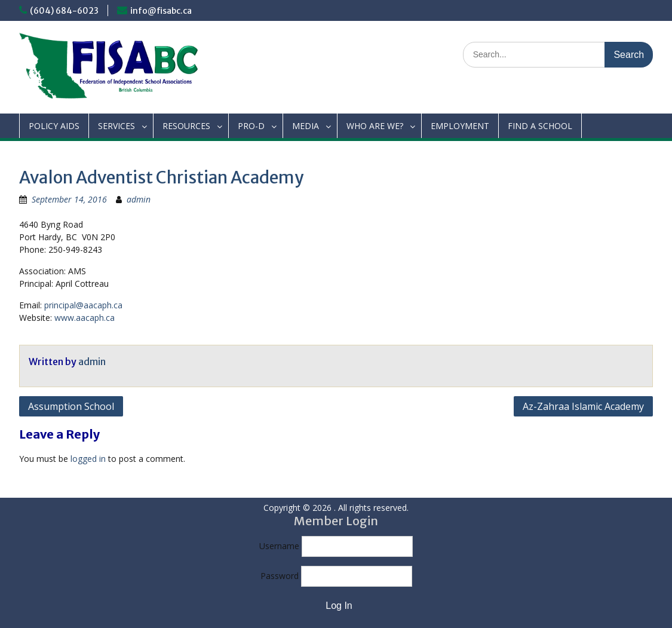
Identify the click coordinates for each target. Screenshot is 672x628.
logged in (88, 459)
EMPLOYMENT (460, 126)
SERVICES (116, 126)
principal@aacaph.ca (83, 305)
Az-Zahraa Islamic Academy (583, 406)
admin (139, 199)
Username (279, 546)
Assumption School (71, 406)
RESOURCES (186, 126)
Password (280, 576)
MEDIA (306, 126)
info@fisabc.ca (161, 11)
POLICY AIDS (54, 126)
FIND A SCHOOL (540, 126)
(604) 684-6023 (64, 11)
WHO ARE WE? (375, 126)
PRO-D (251, 126)
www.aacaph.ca (85, 318)
